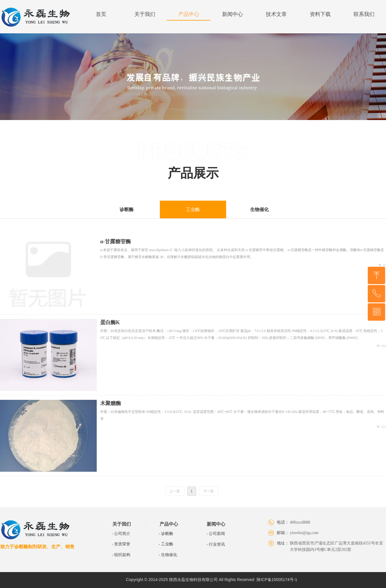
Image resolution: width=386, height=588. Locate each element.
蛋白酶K (110, 322)
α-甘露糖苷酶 (116, 242)
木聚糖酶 (111, 403)
